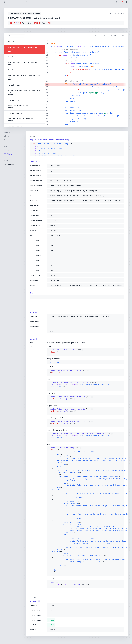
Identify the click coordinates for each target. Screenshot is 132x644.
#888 (110, 434)
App (5, 147)
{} (66, 352)
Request (7, 133)
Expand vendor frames (16, 36)
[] (69, 584)
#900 (93, 383)
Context (7, 161)
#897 (72, 411)
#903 (90, 409)
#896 (72, 423)
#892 (85, 370)
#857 (80, 350)
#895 (72, 399)
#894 (90, 421)
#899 (90, 397)
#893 (78, 448)
